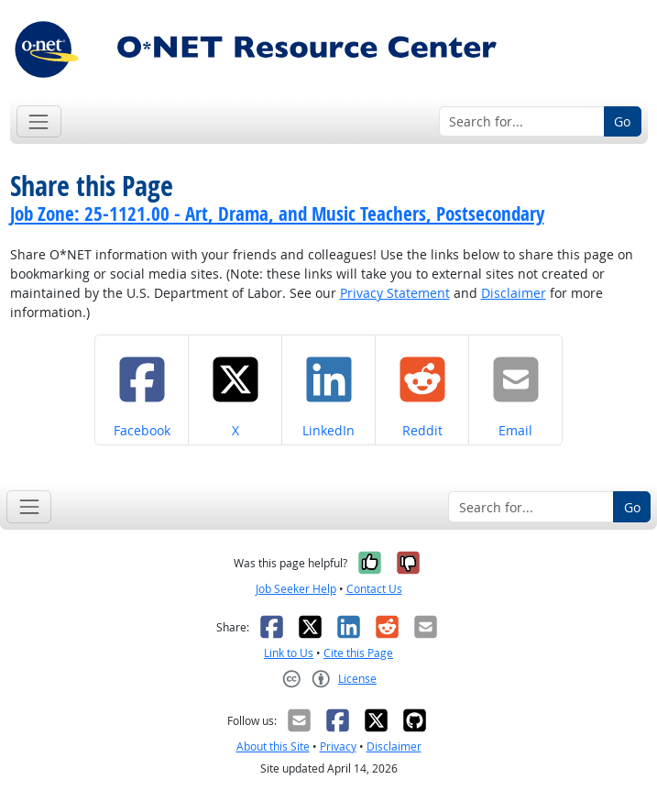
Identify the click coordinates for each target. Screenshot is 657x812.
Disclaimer (514, 293)
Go (622, 121)
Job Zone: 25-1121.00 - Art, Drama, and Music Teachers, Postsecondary (277, 214)
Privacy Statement (395, 293)
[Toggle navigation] (39, 121)
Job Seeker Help (296, 589)
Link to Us (289, 653)
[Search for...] (522, 122)
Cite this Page (358, 653)
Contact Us (374, 589)
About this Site (273, 746)
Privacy (338, 746)
